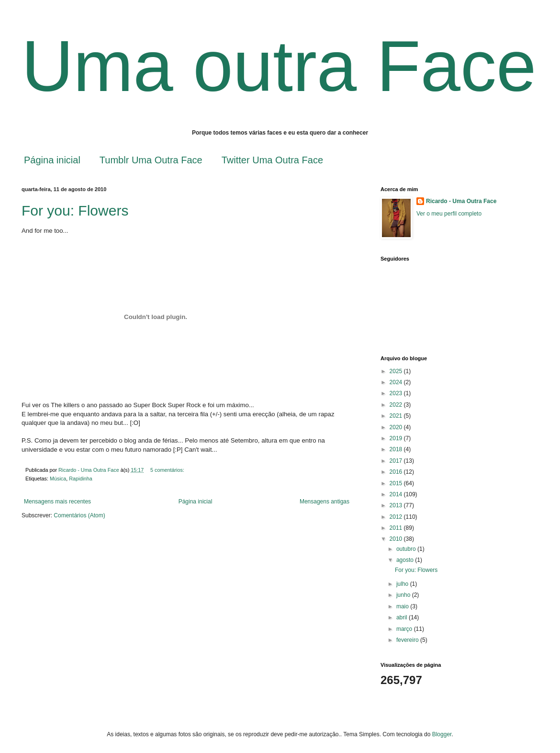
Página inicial (52, 160)
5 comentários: (168, 470)
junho (404, 595)
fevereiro (408, 640)
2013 (397, 505)
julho (403, 584)
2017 (397, 461)
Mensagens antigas (325, 502)
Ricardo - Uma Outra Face (461, 201)
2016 (397, 472)
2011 (397, 528)
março (405, 629)
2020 (397, 427)
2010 (397, 539)
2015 (397, 483)
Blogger (442, 734)
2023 (397, 393)
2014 (397, 494)
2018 (397, 449)
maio (403, 606)
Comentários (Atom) (79, 515)
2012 (397, 517)
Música (58, 479)
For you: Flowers (75, 211)
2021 (397, 416)
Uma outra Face (279, 66)
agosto (406, 560)
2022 (397, 405)
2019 (397, 438)
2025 (397, 371)
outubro (407, 549)
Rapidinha (81, 479)
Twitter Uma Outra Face (272, 160)
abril (403, 617)
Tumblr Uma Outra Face (151, 160)
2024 (397, 382)
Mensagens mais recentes (57, 502)
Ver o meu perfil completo (449, 214)
